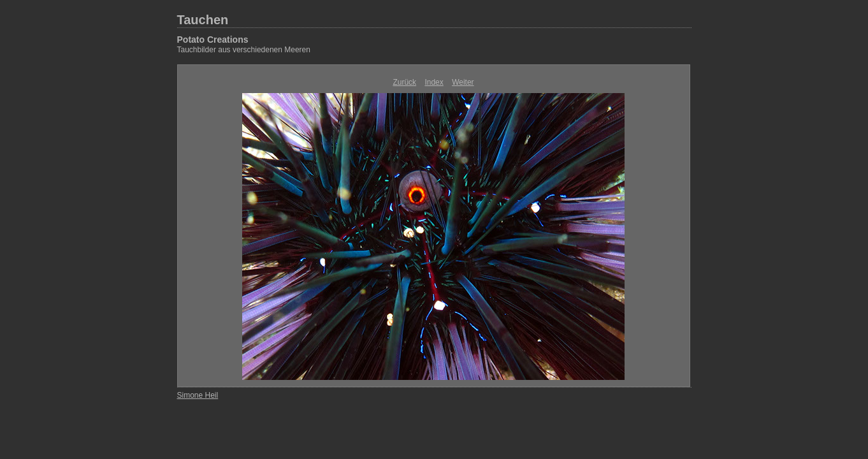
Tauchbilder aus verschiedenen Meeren (244, 50)
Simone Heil (198, 395)
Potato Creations (213, 40)
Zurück (404, 82)
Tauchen (203, 20)
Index (434, 82)
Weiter (463, 82)
